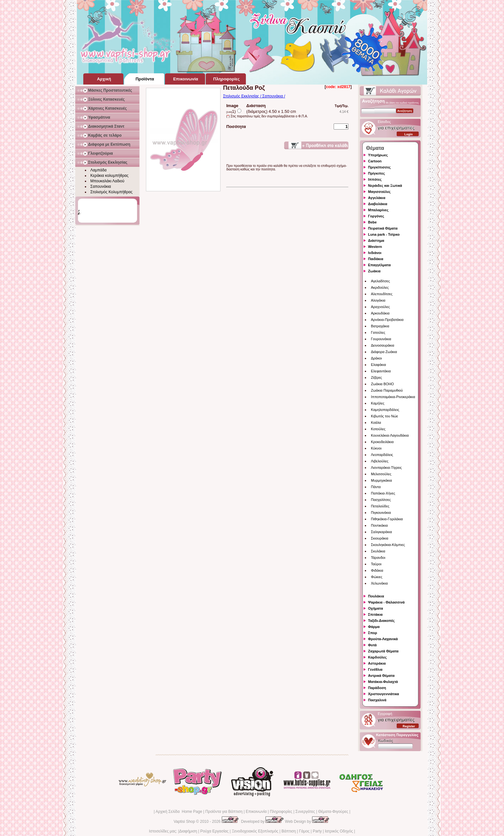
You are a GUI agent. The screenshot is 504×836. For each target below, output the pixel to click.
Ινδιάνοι (375, 253)
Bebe (372, 222)
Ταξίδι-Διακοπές (381, 621)
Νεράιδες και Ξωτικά (385, 186)
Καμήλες (378, 403)
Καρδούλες (377, 657)
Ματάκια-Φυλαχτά (383, 682)
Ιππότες (375, 179)
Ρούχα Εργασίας (214, 831)
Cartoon (375, 161)
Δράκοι (376, 358)
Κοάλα (376, 423)
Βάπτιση (289, 831)
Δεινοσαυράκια (382, 345)
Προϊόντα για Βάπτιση (224, 812)
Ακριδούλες (380, 287)
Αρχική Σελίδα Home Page (179, 812)
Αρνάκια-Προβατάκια (387, 320)
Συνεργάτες (305, 812)
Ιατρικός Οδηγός (339, 831)
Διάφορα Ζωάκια (384, 352)
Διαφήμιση (188, 831)
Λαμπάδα (99, 170)
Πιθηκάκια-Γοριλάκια (387, 519)
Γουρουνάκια (381, 339)
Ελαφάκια (378, 365)
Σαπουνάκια (101, 186)
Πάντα (376, 487)
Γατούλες (378, 332)
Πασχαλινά (377, 700)
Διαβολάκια (378, 204)
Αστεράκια (377, 663)
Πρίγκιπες (376, 173)
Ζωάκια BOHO (382, 384)
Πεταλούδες (380, 506)
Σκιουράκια (380, 538)
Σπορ (373, 633)
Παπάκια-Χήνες (383, 493)
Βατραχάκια (380, 326)
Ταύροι (376, 564)
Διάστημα (376, 241)
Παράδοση (377, 688)
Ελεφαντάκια (381, 371)
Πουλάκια (376, 596)
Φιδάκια (377, 570)
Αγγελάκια (377, 198)
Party (317, 831)
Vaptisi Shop (184, 822)
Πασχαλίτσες (381, 500)
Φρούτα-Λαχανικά (383, 639)
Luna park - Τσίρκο (384, 234)
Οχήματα (375, 608)
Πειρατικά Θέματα (383, 228)
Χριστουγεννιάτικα (383, 694)
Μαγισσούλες (379, 192)
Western (375, 247)
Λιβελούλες (380, 461)
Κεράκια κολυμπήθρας (109, 176)
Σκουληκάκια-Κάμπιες (388, 545)
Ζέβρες (376, 377)
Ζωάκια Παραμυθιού (387, 390)
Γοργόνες (376, 216)
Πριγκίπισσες (379, 167)
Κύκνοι (376, 448)
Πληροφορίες (281, 812)
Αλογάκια (378, 300)
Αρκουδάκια (380, 313)
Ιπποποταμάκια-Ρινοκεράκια (393, 397)
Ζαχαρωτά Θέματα (383, 651)
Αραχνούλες (380, 307)
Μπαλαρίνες (378, 210)
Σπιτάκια (375, 614)
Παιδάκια (376, 259)
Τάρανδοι (378, 558)
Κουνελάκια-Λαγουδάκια (390, 435)
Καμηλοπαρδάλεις (385, 410)
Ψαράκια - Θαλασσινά (386, 602)
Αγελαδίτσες (380, 281)
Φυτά (372, 645)
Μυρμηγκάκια (381, 480)
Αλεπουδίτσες (382, 294)
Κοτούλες (378, 429)
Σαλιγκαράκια (381, 532)
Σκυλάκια (378, 551)
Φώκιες (377, 577)
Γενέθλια (375, 669)
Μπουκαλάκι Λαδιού (107, 181)
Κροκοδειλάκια (382, 442)
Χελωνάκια (379, 583)
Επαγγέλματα (379, 265)
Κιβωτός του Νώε (384, 416)
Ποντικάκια (379, 525)
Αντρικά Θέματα (381, 676)
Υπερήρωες (378, 155)
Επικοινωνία (256, 812)
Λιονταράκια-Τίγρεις (386, 468)
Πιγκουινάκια (381, 513)
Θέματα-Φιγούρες (333, 812)
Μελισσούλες (381, 474)
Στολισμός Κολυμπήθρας (111, 192)
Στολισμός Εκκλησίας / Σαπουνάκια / (254, 96)
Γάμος (304, 831)
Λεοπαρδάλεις (382, 455)
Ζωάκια (374, 271)
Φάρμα (374, 627)
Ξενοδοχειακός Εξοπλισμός (255, 831)
